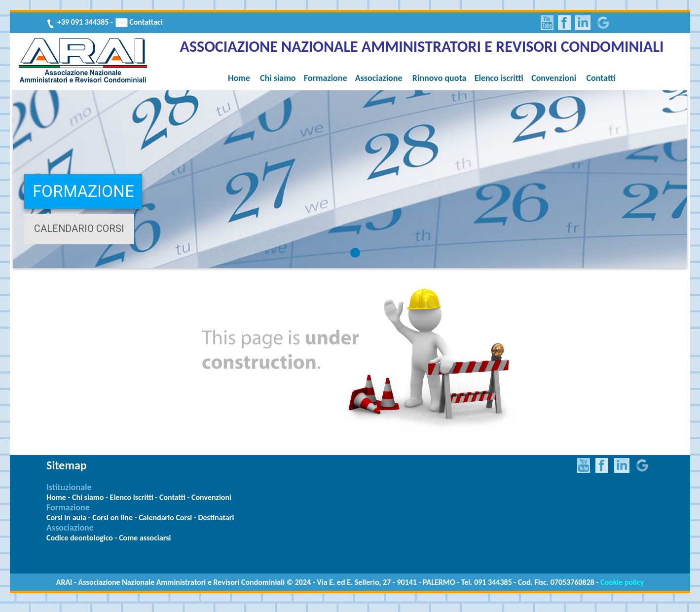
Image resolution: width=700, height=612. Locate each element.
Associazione (379, 78)
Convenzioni (554, 78)
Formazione (326, 78)
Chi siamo (278, 78)
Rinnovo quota (440, 78)
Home (239, 78)
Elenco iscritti (499, 78)
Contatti (601, 78)
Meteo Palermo (328, 566)
